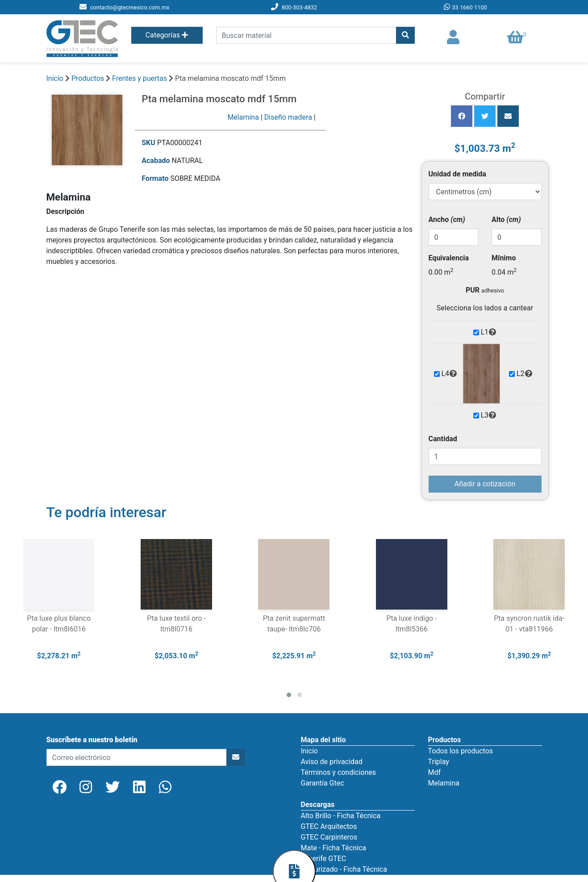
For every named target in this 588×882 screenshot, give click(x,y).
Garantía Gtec (323, 783)
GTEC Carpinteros (329, 837)
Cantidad (443, 439)
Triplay (439, 762)
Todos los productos (461, 751)
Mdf (435, 772)
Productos (88, 78)
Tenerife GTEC (324, 859)
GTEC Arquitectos (329, 826)
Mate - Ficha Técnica (334, 848)
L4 (450, 374)
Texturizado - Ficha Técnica (344, 869)
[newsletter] (137, 757)
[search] (306, 35)
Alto (506, 219)
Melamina (243, 117)
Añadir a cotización (485, 484)
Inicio (55, 78)
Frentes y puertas (140, 78)
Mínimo (504, 258)
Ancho (447, 219)
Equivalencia (449, 258)
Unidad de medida (457, 174)
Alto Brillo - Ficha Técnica (341, 816)
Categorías (167, 35)
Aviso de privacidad (332, 762)
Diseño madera (288, 117)
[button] (289, 695)
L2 (525, 374)
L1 (489, 332)
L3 (489, 415)
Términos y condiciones (339, 772)
